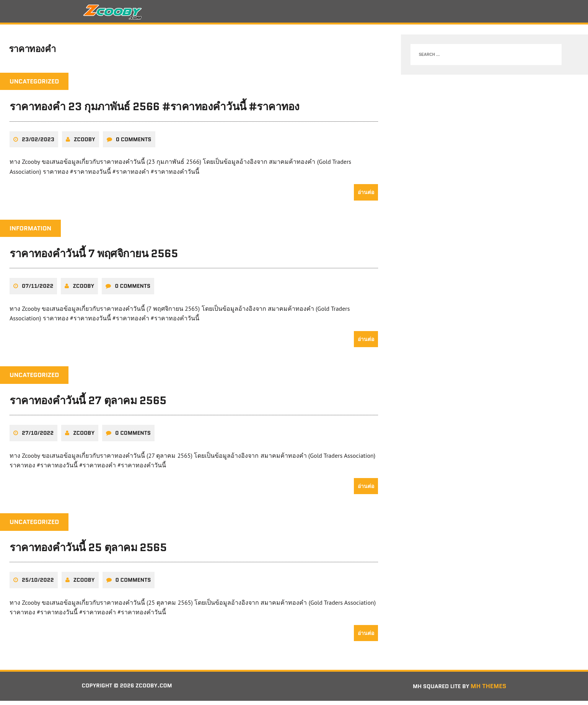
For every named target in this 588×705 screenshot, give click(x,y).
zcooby (85, 144)
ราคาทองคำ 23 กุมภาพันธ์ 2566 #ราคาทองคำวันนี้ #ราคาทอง (155, 111)
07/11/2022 (37, 290)
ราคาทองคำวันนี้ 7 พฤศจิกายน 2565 (94, 258)
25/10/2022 (38, 584)
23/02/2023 (38, 144)
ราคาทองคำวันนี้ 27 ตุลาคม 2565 (88, 405)
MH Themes (488, 691)
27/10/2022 (38, 437)
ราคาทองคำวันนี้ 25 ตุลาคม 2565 (88, 552)
